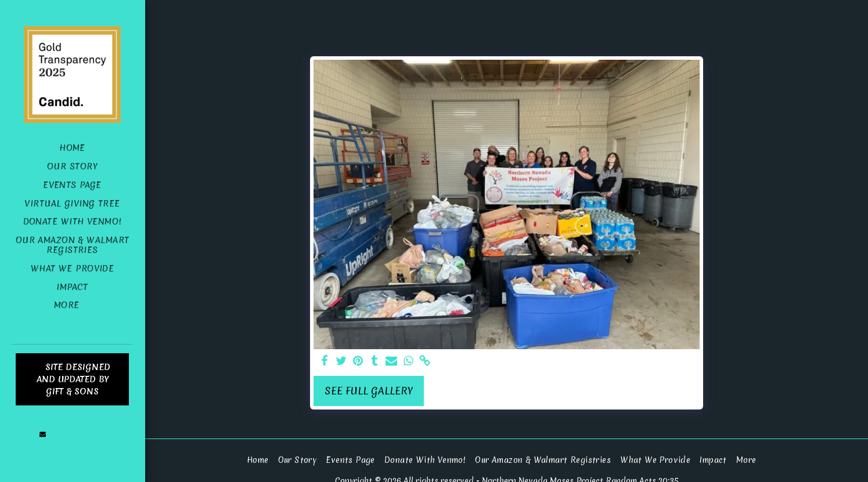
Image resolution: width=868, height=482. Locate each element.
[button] (43, 434)
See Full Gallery (369, 391)
